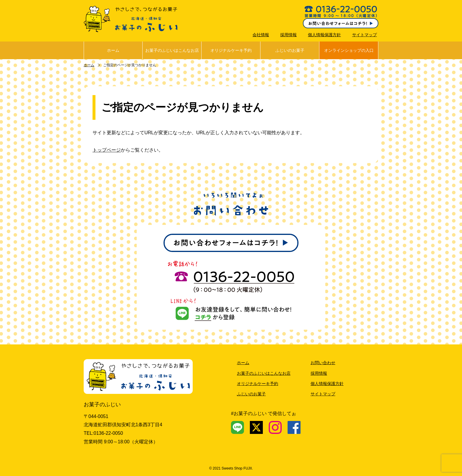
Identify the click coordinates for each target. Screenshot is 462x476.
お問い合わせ (323, 363)
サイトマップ (364, 35)
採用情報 (288, 35)
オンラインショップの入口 (349, 50)
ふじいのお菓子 (290, 50)
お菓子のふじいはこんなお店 (172, 50)
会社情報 (261, 35)
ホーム (113, 50)
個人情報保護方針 (324, 35)
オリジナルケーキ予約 (231, 50)
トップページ (107, 150)
